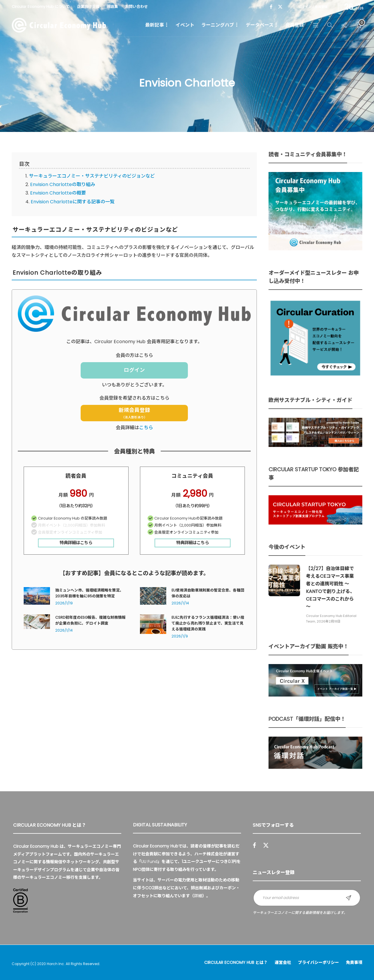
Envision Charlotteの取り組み (63, 184)
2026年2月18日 (329, 621)
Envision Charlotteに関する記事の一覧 (73, 202)
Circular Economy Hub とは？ (236, 962)
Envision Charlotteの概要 (58, 193)
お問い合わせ (136, 7)
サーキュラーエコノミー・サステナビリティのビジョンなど (92, 176)
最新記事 (155, 25)
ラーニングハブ (218, 25)
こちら (146, 428)
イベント (185, 25)
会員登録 (295, 25)
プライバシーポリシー (318, 962)
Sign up (349, 898)
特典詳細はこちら (76, 543)
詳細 (198, 896)
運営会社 (283, 962)
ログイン (134, 370)
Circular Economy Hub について (41, 7)
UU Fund (149, 862)
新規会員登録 (134, 413)
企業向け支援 (88, 7)
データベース (260, 25)
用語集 (112, 7)
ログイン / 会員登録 (313, 7)
